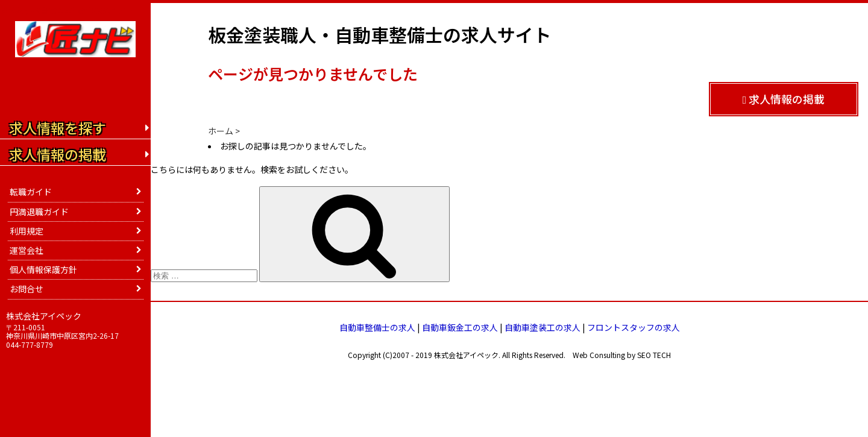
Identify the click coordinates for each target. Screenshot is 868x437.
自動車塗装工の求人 (542, 327)
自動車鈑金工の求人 (460, 327)
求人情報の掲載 (784, 99)
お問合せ (27, 289)
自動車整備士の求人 (377, 327)
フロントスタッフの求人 (634, 327)
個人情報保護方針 (43, 269)
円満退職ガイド (39, 212)
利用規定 (27, 231)
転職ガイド (31, 192)
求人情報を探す (58, 128)
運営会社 (27, 250)
